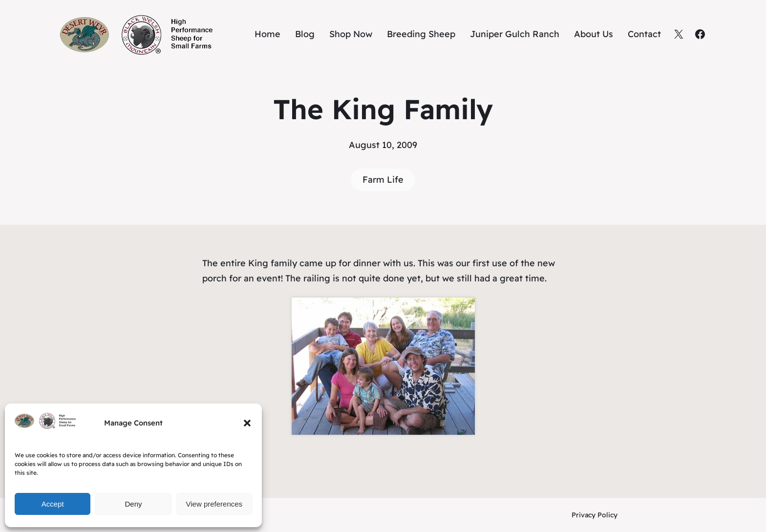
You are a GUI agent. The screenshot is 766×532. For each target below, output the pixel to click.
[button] (247, 423)
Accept (53, 504)
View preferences (214, 504)
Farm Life (383, 180)
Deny (133, 504)
